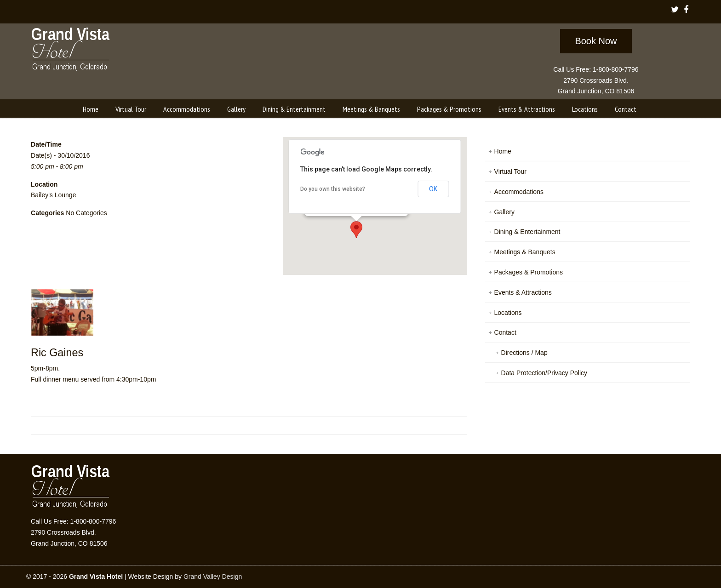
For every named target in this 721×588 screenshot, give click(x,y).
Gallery (504, 212)
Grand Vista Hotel (71, 51)
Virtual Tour (510, 171)
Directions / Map (524, 353)
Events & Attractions (523, 292)
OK (433, 189)
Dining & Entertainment (527, 232)
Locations (508, 313)
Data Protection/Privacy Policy (544, 373)
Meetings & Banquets (525, 252)
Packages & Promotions (529, 272)
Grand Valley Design (213, 577)
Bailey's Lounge (53, 195)
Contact (505, 332)
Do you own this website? (333, 189)
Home (503, 151)
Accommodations (519, 192)
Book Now (596, 41)
